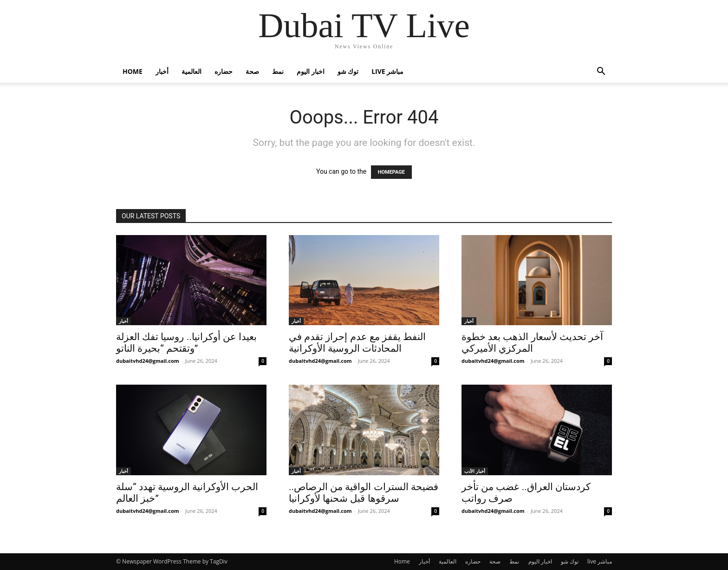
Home (133, 71)
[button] (601, 72)
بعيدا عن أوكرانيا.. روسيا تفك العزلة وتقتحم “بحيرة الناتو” (186, 343)
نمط (278, 71)
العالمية (192, 71)
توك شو (348, 71)
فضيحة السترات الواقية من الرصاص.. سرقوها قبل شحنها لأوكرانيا (364, 493)
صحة (252, 71)
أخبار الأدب (475, 471)
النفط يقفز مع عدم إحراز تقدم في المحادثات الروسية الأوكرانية (357, 343)
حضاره (224, 71)
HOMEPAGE (391, 172)
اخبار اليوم (311, 71)
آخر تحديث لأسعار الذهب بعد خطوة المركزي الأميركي (532, 343)
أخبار (162, 71)
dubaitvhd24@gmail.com (148, 361)
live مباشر (387, 71)
